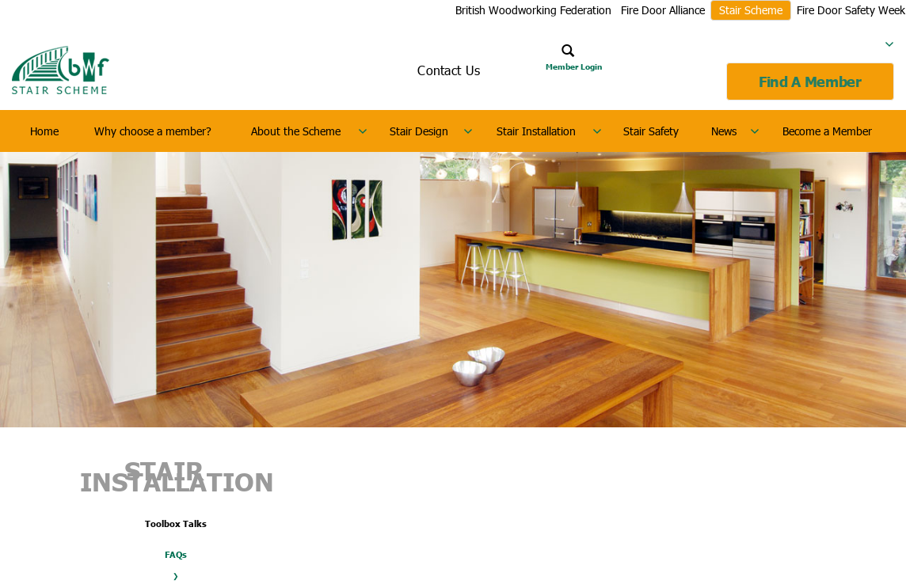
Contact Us (449, 70)
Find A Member (810, 82)
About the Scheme (296, 131)
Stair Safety (651, 131)
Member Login (574, 66)
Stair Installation (536, 131)
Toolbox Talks (176, 524)
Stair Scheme (751, 10)
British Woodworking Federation (533, 10)
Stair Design (419, 131)
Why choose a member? (153, 131)
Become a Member (827, 131)
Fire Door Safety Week (851, 10)
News (724, 131)
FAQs (176, 554)
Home (44, 131)
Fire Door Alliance (663, 10)
